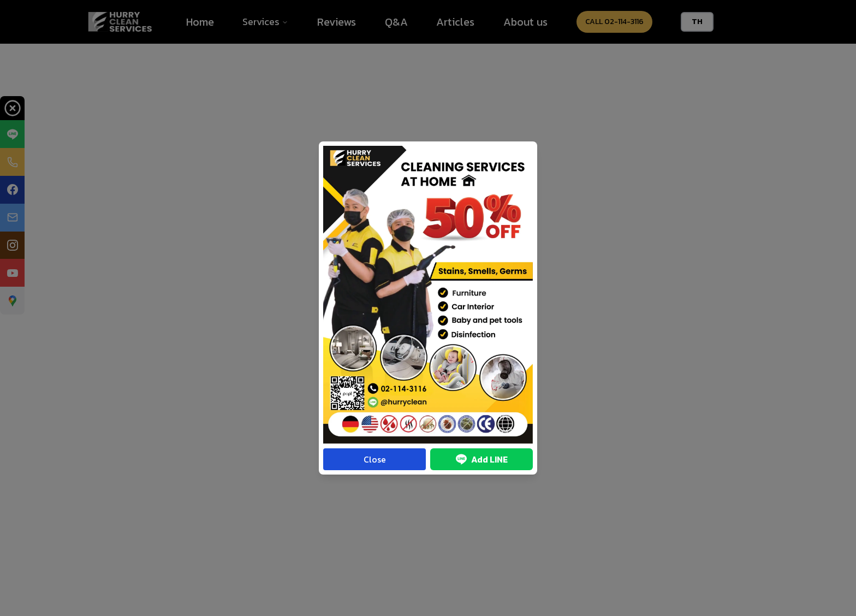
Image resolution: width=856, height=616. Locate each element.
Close (375, 459)
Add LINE (482, 459)
